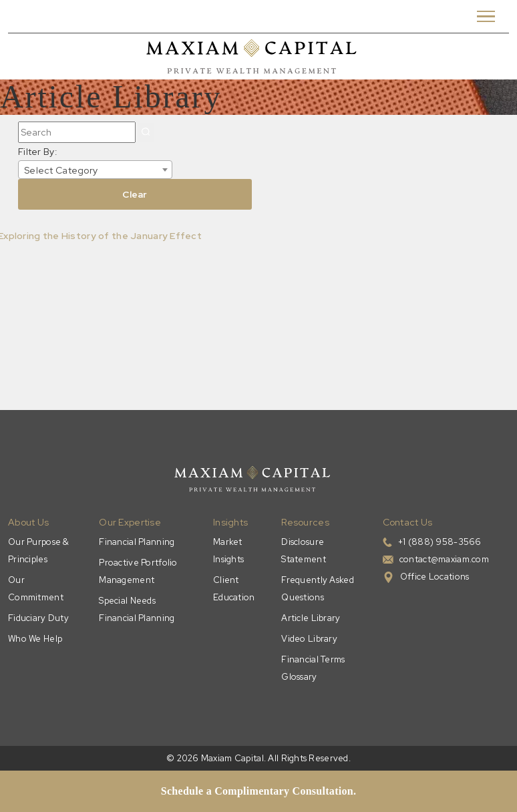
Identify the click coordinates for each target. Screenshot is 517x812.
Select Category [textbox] (61, 170)
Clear (135, 194)
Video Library (309, 639)
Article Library (311, 618)
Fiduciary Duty (38, 618)
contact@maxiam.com (444, 559)
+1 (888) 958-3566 (440, 542)
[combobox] (95, 170)
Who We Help (35, 639)
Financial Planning (137, 542)
